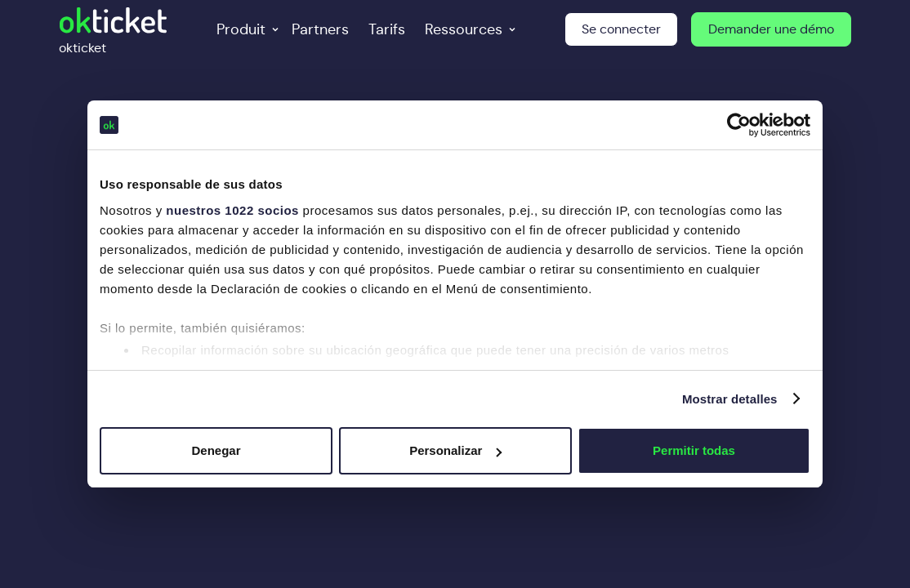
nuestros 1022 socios (232, 210)
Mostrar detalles (730, 399)
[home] (113, 29)
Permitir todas (694, 450)
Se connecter (621, 29)
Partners (320, 29)
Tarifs (387, 29)
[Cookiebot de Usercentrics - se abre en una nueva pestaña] (739, 125)
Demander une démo (771, 29)
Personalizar (455, 450)
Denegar (216, 450)
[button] (244, 30)
